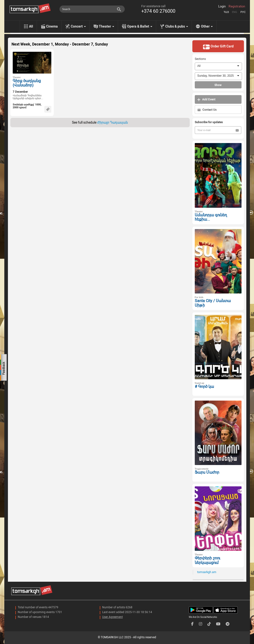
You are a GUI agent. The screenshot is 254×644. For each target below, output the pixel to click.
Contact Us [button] (207, 110)
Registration (237, 6)
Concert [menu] (78, 26)
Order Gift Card (218, 47)
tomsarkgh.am (207, 572)
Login (222, 6)
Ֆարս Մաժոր (207, 472)
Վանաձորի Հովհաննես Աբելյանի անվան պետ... (28, 97)
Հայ (226, 12)
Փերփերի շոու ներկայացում (207, 560)
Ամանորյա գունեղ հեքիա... (211, 217)
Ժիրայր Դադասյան (112, 122)
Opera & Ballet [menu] (140, 26)
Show (218, 85)
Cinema (52, 26)
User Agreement (112, 617)
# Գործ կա (204, 387)
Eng (235, 12)
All (31, 26)
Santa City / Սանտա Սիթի (213, 303)
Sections (200, 59)
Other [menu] (207, 26)
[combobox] (218, 66)
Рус (243, 12)
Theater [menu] (106, 26)
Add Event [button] (206, 100)
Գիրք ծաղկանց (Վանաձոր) (27, 83)
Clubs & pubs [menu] (177, 26)
